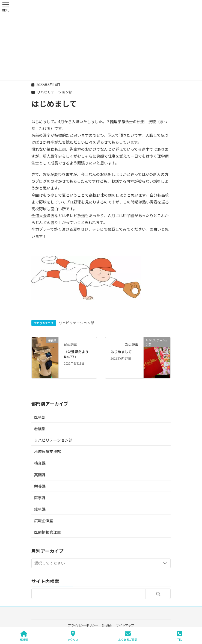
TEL (179, 636)
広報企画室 (44, 521)
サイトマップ (125, 625)
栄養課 (40, 486)
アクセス (73, 636)
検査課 (40, 463)
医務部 (40, 417)
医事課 (40, 498)
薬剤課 (40, 475)
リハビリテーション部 (55, 92)
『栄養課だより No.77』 (78, 354)
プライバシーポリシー (83, 625)
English (107, 625)
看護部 (40, 429)
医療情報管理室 (47, 532)
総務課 (40, 509)
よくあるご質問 (128, 636)
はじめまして (121, 352)
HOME (24, 636)
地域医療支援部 (47, 451)
